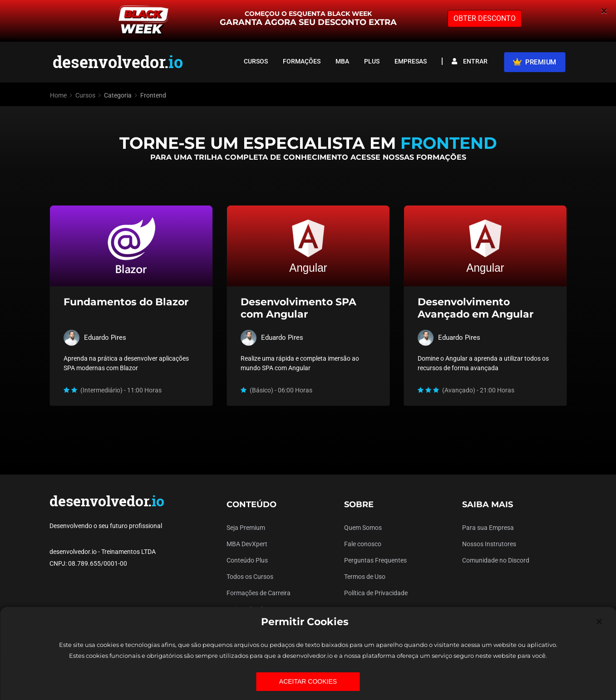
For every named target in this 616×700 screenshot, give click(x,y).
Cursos (85, 95)
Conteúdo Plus (247, 560)
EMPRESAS (411, 61)
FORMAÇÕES (302, 61)
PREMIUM (535, 62)
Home (58, 95)
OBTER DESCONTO (485, 18)
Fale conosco (363, 544)
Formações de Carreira (259, 593)
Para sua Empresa (488, 528)
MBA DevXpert (247, 544)
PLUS (372, 61)
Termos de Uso (365, 577)
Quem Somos (363, 528)
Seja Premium (246, 528)
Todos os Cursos (250, 577)
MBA (342, 61)
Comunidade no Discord (496, 560)
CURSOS (256, 61)
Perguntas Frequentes (375, 560)
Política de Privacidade (376, 593)
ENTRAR (470, 61)
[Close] (599, 622)
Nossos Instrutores (489, 544)
